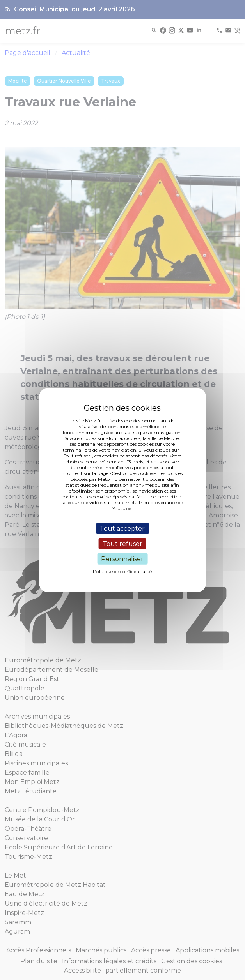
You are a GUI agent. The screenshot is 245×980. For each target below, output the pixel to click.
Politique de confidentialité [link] (122, 571)
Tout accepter (122, 528)
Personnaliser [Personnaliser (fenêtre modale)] (122, 559)
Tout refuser (123, 543)
